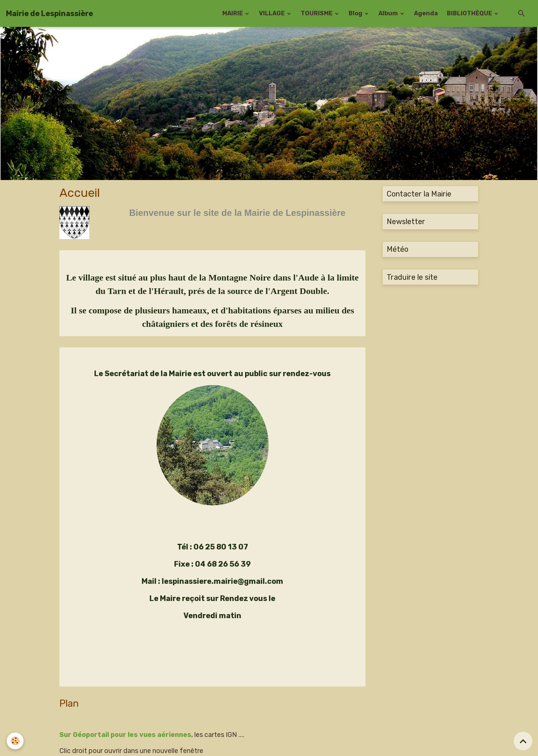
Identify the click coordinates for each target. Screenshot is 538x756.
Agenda (426, 13)
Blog (356, 13)
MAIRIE (233, 13)
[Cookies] (16, 740)
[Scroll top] (523, 741)
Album (389, 13)
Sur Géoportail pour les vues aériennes (125, 735)
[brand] (50, 13)
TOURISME (317, 13)
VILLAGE (272, 13)
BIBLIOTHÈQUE (470, 13)
